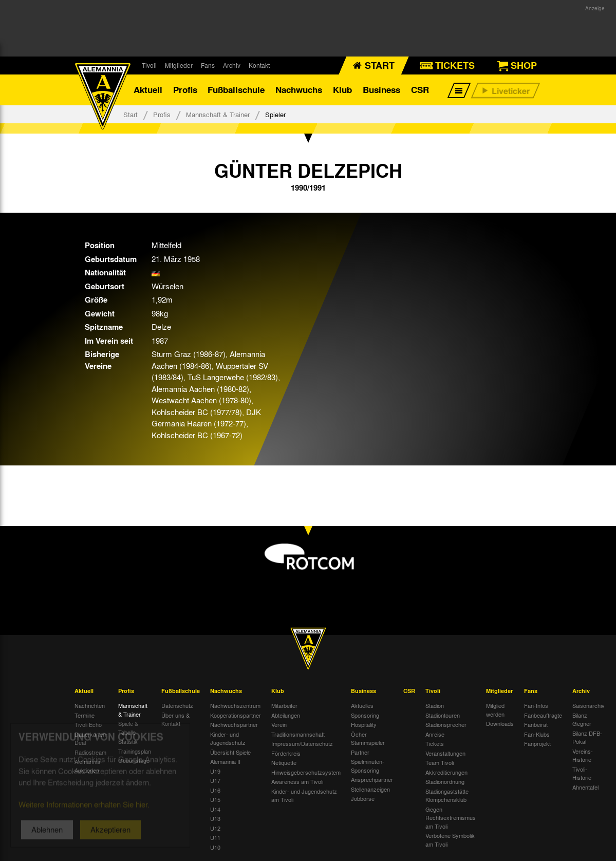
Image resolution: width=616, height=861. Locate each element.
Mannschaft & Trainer (218, 114)
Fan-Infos (536, 705)
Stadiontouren (443, 715)
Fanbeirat (536, 724)
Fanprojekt (537, 743)
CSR (420, 90)
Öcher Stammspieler (368, 738)
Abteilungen (286, 715)
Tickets (435, 743)
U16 (215, 790)
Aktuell (148, 90)
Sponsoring (365, 715)
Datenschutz (177, 705)
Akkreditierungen (446, 772)
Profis (185, 90)
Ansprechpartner (372, 779)
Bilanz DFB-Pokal (587, 737)
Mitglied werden (495, 710)
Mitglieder (179, 65)
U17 (215, 780)
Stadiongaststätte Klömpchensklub (447, 796)
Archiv (232, 65)
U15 (215, 799)
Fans (208, 65)
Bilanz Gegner (582, 719)
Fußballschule (236, 90)
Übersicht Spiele (230, 752)
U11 (215, 837)
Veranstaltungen (445, 753)
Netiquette (284, 762)
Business (381, 90)
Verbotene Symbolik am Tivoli (450, 840)
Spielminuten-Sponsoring (368, 766)
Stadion (435, 705)
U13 (215, 818)
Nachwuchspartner (234, 724)
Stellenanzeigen (370, 789)
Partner (360, 752)
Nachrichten (90, 705)
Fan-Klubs (537, 734)
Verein (279, 724)
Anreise (435, 734)
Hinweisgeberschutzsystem (306, 772)
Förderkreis (286, 753)
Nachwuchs (299, 90)
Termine (85, 715)
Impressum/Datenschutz (302, 743)
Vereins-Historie (583, 755)
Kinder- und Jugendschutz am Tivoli (304, 796)
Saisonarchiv (589, 705)
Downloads (500, 723)
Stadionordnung (445, 781)
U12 (215, 828)
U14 (215, 809)
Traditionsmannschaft (298, 734)
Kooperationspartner (236, 715)
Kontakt (259, 65)
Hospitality (364, 724)
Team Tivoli (440, 762)
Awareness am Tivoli (297, 781)
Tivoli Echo (88, 724)
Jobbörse (363, 798)
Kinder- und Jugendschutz (228, 738)
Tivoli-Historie (582, 773)
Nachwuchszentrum (235, 705)
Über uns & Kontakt (175, 719)
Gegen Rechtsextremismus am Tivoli (451, 818)
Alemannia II (225, 761)
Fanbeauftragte (543, 715)
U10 (215, 847)
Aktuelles (362, 705)
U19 (215, 771)
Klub (342, 90)
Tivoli (149, 65)
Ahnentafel (585, 787)
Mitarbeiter (284, 705)
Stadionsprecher (446, 724)
